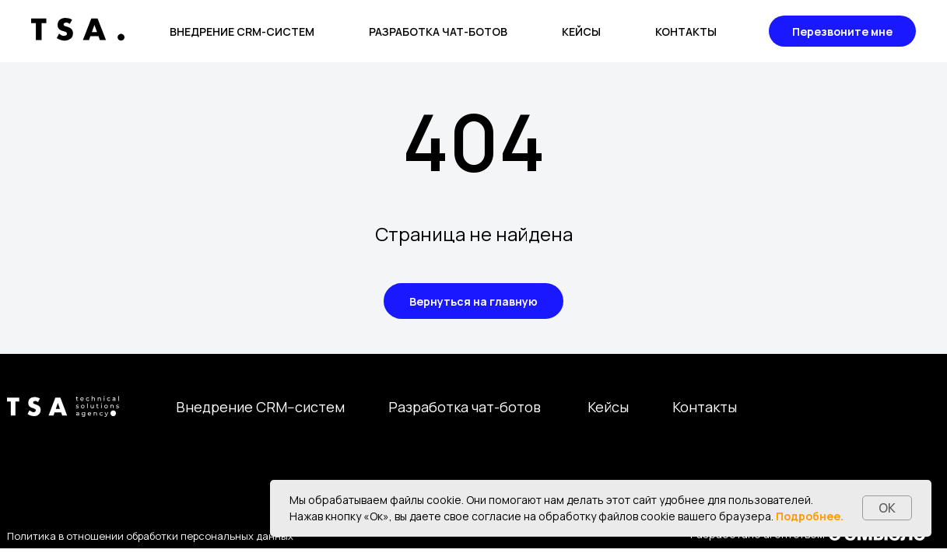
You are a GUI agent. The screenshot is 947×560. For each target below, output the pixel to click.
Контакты (686, 31)
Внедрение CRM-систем (242, 31)
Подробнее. (810, 516)
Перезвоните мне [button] (842, 31)
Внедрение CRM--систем (260, 407)
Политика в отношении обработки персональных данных (150, 536)
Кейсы (581, 31)
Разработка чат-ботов (438, 31)
